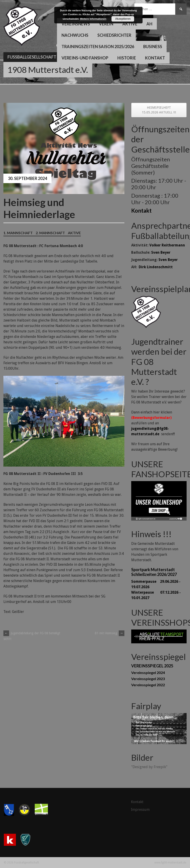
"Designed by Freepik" (149, 767)
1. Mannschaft (18, 233)
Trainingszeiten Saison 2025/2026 (98, 47)
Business (153, 47)
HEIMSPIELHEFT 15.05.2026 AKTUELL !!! (159, 110)
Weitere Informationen (93, 19)
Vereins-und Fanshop (85, 58)
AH (149, 24)
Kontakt (155, 58)
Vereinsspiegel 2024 (148, 673)
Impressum (140, 810)
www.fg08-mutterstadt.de (170, 863)
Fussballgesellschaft (32, 57)
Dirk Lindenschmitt (156, 267)
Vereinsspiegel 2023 (148, 679)
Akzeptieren (123, 19)
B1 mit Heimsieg (110, 633)
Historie (127, 58)
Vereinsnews (76, 24)
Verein (106, 24)
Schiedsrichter (114, 35)
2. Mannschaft (50, 233)
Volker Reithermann (167, 245)
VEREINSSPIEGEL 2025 (152, 666)
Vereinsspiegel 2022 (148, 685)
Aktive (130, 24)
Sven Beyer (161, 252)
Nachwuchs (75, 35)
